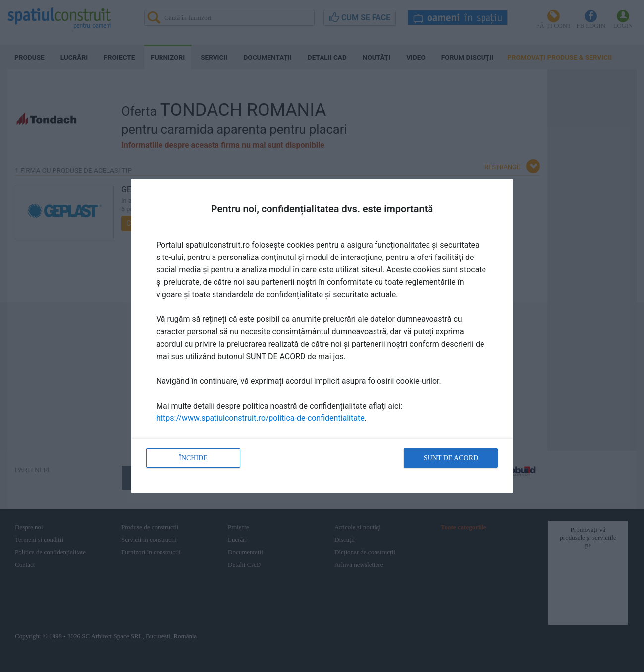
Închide (193, 458)
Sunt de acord (451, 458)
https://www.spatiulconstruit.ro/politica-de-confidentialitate (260, 418)
